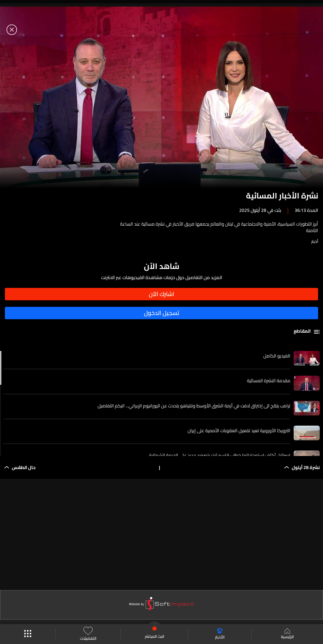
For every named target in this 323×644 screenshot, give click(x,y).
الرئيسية (287, 634)
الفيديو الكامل (277, 356)
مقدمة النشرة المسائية (269, 381)
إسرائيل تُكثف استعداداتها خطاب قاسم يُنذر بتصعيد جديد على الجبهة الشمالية (220, 455)
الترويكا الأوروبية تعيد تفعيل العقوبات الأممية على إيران (239, 431)
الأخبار (220, 634)
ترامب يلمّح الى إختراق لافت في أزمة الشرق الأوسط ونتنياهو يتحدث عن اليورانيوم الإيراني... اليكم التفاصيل (194, 406)
